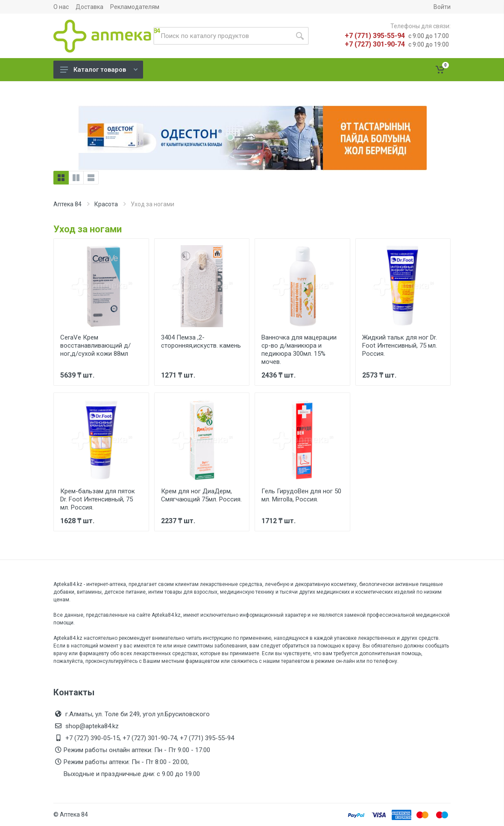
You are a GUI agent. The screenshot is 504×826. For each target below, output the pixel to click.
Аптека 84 (67, 204)
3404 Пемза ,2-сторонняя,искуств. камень (201, 341)
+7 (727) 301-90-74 (375, 44)
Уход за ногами (88, 229)
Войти (442, 7)
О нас (61, 7)
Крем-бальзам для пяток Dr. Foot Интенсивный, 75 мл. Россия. (98, 499)
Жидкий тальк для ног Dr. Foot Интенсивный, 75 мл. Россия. (400, 346)
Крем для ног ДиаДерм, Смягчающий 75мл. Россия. (201, 495)
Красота (106, 204)
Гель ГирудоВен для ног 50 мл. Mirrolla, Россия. (301, 495)
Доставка (89, 7)
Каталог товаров (99, 70)
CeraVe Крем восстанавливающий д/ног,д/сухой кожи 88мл (95, 346)
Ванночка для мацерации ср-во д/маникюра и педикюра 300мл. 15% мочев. (299, 350)
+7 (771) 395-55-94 (375, 36)
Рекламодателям (135, 7)
